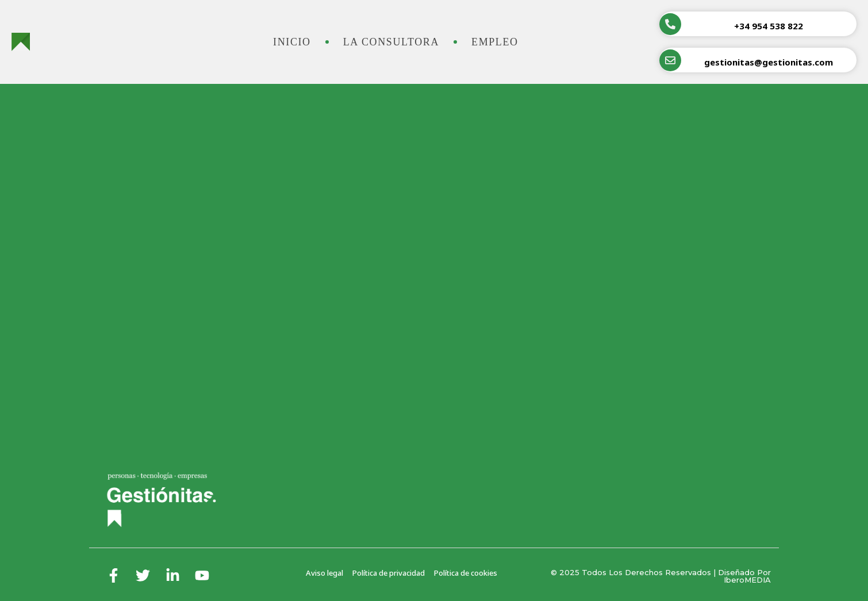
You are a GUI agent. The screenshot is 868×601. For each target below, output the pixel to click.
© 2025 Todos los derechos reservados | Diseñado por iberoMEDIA (661, 576)
